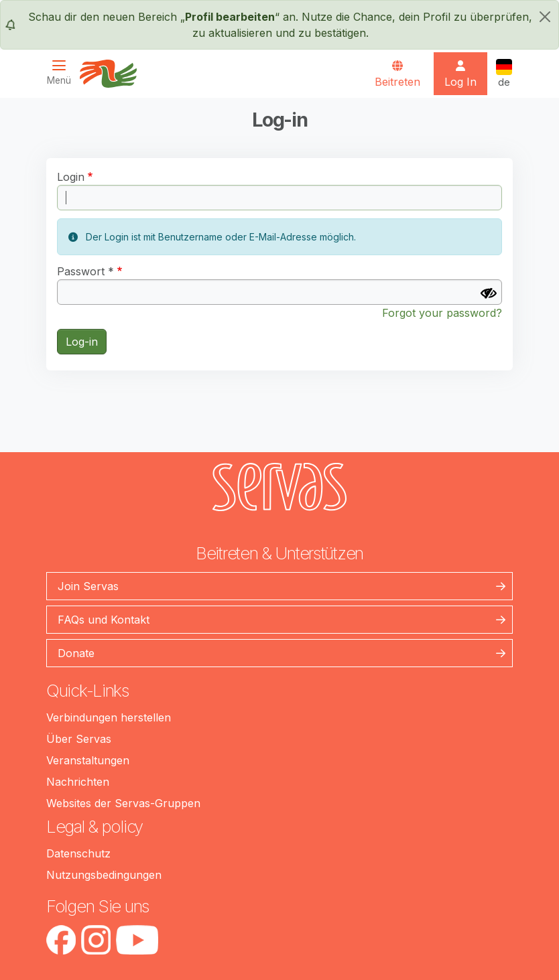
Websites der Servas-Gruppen (123, 803)
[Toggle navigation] (63, 73)
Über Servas (79, 739)
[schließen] (545, 17)
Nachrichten (78, 782)
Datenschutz (78, 853)
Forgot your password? (442, 313)
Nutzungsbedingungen (104, 875)
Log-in (82, 342)
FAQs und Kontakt (104, 620)
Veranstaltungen (88, 760)
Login (71, 177)
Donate (76, 653)
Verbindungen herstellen (109, 717)
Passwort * (85, 271)
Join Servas (88, 586)
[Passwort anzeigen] (489, 293)
